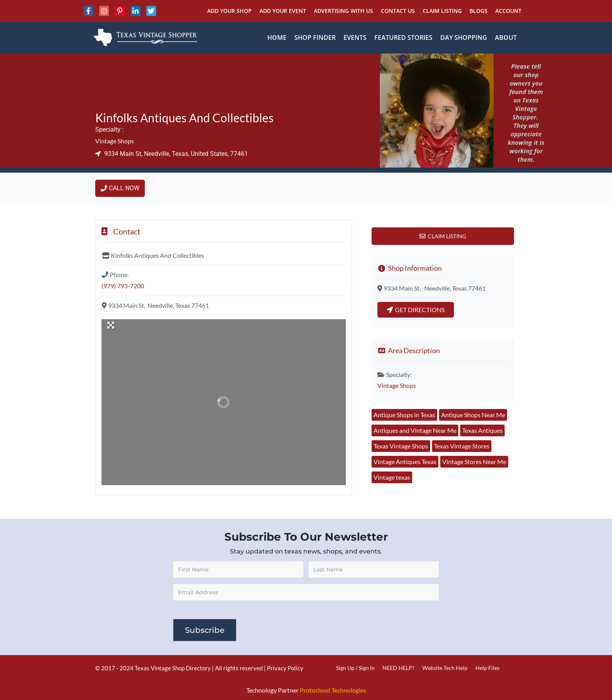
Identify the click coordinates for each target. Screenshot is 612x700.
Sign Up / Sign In (355, 668)
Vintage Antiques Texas (405, 462)
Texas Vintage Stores (462, 446)
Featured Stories (403, 37)
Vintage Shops (115, 141)
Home (277, 37)
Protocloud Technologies (333, 690)
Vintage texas (392, 477)
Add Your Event (283, 11)
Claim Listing (442, 11)
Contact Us (398, 11)
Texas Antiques (482, 430)
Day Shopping (464, 37)
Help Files (487, 668)
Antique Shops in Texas (404, 415)
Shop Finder (315, 37)
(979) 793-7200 (123, 286)
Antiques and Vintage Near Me (415, 430)
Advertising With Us (343, 11)
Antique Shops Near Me (473, 415)
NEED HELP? (399, 668)
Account (508, 11)
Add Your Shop (229, 11)
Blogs (479, 11)
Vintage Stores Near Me (474, 462)
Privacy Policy (285, 668)
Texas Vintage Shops (401, 446)
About (506, 37)
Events (355, 37)
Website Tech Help (445, 668)
